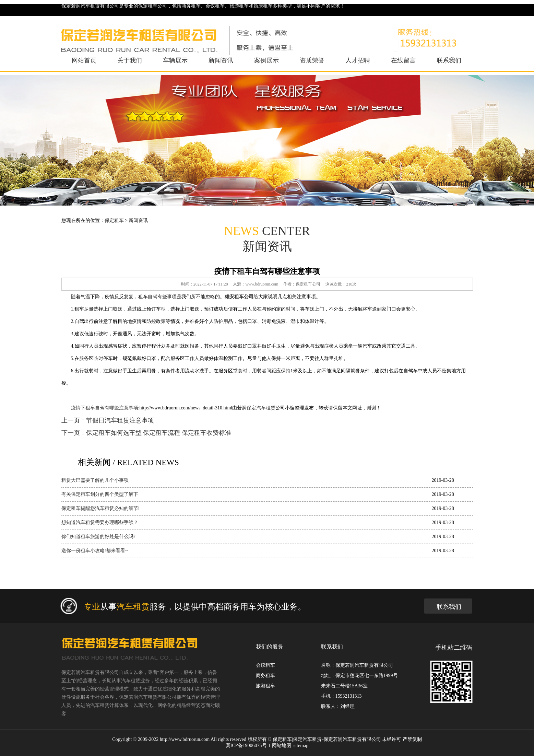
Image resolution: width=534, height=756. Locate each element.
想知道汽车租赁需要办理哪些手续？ (100, 522)
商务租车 (265, 676)
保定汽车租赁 (261, 408)
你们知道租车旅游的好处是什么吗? (98, 537)
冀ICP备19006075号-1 (248, 746)
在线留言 (403, 60)
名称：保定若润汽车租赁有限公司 (357, 665)
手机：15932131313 (341, 696)
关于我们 (130, 60)
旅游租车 (265, 686)
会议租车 (265, 665)
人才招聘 (358, 60)
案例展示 (266, 60)
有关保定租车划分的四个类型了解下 (100, 494)
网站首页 (84, 60)
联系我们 (449, 60)
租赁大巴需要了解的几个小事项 (95, 480)
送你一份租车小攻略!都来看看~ (95, 551)
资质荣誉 (312, 60)
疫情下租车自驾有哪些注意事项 (105, 408)
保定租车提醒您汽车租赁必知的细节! (101, 508)
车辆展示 (175, 60)
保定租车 (114, 220)
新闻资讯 (221, 60)
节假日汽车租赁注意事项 (120, 420)
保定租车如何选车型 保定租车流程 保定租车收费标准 (159, 433)
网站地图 (282, 746)
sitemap (301, 746)
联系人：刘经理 (338, 706)
